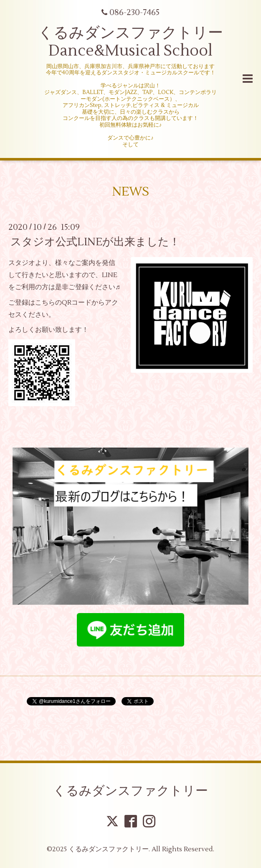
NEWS (130, 192)
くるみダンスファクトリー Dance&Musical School (130, 42)
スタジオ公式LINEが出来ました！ (95, 242)
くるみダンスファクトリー (130, 791)
